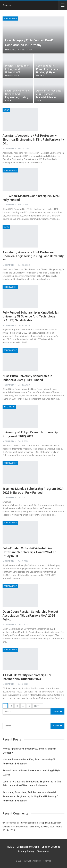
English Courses (51, 847)
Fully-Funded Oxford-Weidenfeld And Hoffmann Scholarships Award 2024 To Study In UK (30, 552)
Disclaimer (43, 852)
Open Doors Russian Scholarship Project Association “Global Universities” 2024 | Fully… (30, 615)
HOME (10, 847)
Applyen (7, 5)
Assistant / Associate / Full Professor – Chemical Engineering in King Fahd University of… (33, 256)
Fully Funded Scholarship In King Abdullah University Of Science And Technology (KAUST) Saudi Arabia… (31, 316)
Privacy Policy (26, 852)
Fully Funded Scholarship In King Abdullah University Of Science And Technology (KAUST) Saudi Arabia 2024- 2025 (32, 826)
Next (38, 706)
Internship (9, 407)
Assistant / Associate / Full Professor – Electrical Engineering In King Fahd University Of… (33, 139)
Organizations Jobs (28, 847)
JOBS (6, 110)
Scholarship (10, 19)
